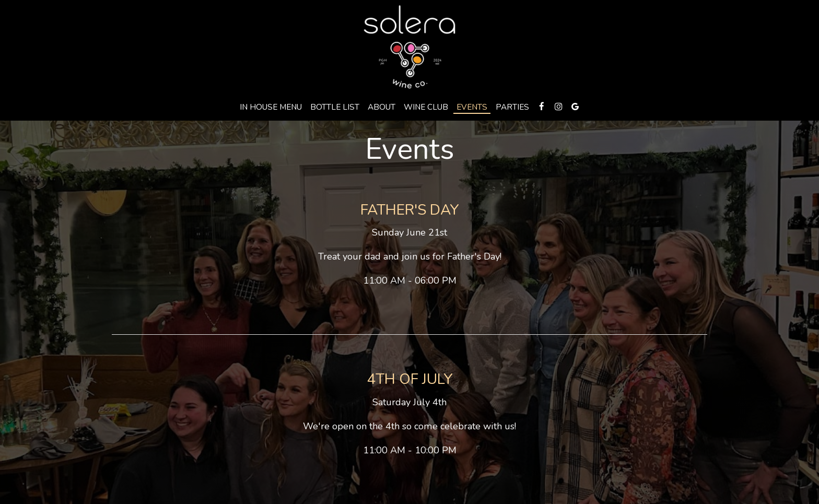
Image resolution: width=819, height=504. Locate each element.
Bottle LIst (335, 107)
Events (472, 107)
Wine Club (426, 107)
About (382, 107)
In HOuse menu (271, 107)
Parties (512, 107)
